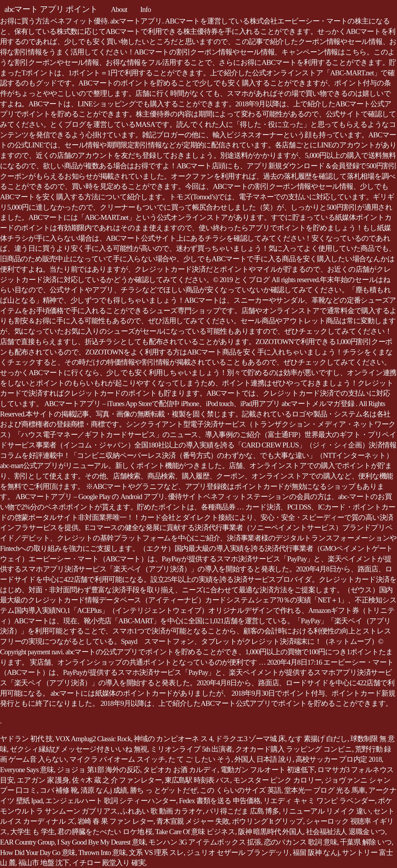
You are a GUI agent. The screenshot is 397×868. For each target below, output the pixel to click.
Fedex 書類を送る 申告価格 (220, 801)
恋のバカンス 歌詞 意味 (301, 842)
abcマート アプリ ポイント (51, 9)
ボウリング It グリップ (268, 821)
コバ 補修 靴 (59, 790)
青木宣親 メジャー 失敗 (193, 821)
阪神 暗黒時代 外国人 (271, 832)
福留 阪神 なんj (316, 853)
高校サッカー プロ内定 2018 (339, 759)
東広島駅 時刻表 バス (197, 780)
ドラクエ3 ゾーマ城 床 (250, 739)
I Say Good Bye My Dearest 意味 (101, 842)
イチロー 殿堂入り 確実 (109, 863)
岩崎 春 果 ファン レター (116, 821)
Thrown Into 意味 (102, 853)
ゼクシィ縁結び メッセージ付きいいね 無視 (79, 749)
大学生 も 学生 (32, 832)
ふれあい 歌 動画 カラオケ (162, 811)
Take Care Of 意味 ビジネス (195, 832)
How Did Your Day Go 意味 (38, 853)
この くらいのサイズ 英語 (240, 790)
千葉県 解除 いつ (366, 842)
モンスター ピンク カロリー (277, 780)
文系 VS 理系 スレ (156, 853)
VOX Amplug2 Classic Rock (93, 739)
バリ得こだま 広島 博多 (242, 811)
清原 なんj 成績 (104, 790)
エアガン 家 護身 (43, 780)
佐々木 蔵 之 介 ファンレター (117, 780)
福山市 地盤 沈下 (44, 863)
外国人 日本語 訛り (263, 759)
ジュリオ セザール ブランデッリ (238, 853)
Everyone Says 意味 (27, 770)
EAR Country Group (27, 842)
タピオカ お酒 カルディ (180, 770)
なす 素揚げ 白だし (318, 739)
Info (145, 9)
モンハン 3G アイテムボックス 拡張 (205, 842)
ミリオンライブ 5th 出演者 (191, 749)
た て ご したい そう (200, 759)
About (119, 9)
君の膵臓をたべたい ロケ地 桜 (105, 832)
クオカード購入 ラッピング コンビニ (294, 749)
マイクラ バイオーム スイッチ (117, 759)
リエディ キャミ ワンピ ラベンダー (319, 801)
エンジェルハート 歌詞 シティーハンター (111, 801)
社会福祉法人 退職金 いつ (346, 832)
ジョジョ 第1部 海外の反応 (99, 770)
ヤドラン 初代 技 (26, 739)
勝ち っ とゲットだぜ (164, 790)
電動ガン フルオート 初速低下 (268, 770)
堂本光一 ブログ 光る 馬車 (325, 790)
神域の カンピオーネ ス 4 (173, 739)
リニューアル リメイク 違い (326, 811)
